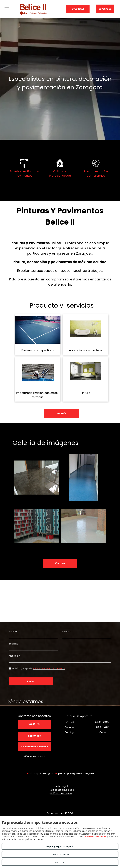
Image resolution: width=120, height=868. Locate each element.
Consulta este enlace (96, 837)
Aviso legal (61, 786)
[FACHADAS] (37, 526)
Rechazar (60, 862)
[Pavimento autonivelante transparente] (37, 478)
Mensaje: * (15, 656)
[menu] (7, 9)
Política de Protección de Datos (49, 668)
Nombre (13, 632)
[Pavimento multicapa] (83, 478)
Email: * (66, 632)
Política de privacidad (61, 790)
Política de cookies (61, 793)
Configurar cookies (60, 854)
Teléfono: (14, 644)
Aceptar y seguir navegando (60, 846)
